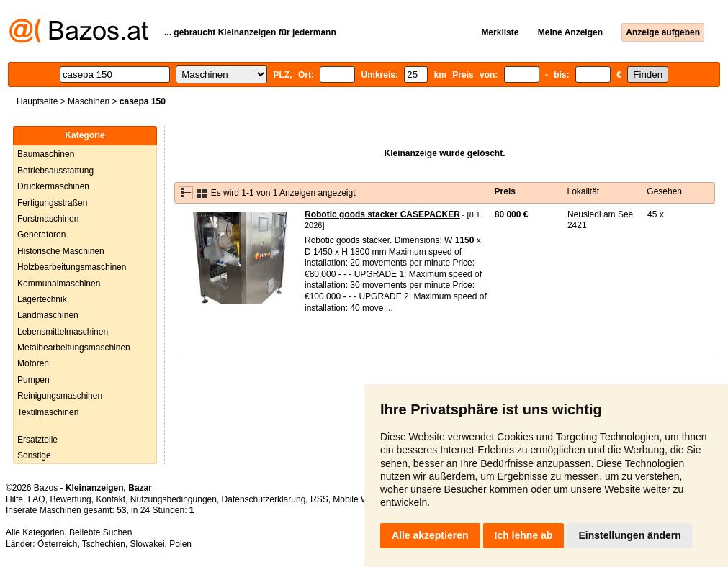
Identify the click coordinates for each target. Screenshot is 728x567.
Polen (180, 544)
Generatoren (41, 235)
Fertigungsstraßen (52, 203)
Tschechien (104, 544)
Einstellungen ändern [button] (629, 535)
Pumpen (33, 380)
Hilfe (14, 499)
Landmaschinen (48, 315)
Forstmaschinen (48, 219)
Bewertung (70, 499)
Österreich (57, 544)
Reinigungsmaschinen (60, 396)
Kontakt (111, 499)
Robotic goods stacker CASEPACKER (382, 214)
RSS (319, 499)
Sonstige (34, 455)
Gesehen (664, 191)
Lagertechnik (42, 299)
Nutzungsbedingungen (174, 499)
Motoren (33, 363)
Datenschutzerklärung (264, 499)
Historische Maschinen (61, 251)
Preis (505, 191)
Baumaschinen (46, 154)
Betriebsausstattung (55, 171)
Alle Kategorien (35, 532)
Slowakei (148, 544)
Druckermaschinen (53, 186)
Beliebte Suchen (100, 532)
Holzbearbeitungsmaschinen (72, 267)
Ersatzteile (37, 440)
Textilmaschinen (48, 412)
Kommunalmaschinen (59, 283)
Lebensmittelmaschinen (63, 332)
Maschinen (89, 101)
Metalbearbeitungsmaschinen (74, 348)
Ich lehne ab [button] (524, 535)
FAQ (37, 499)
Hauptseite (37, 101)
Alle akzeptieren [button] (430, 535)
